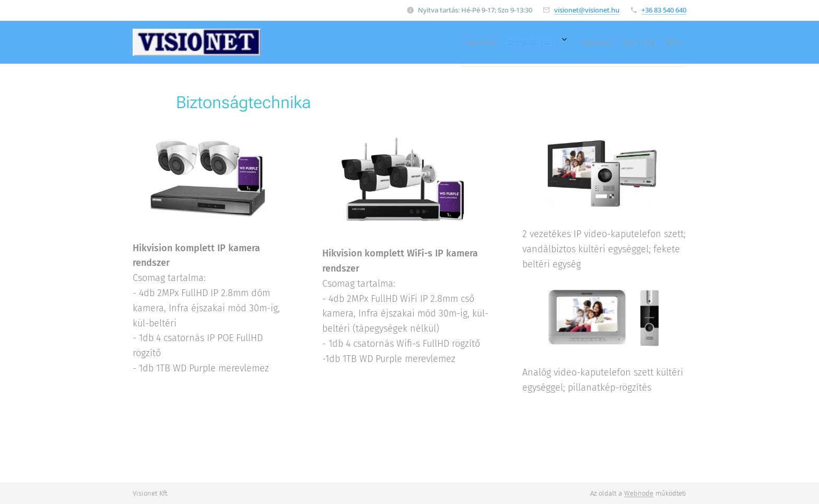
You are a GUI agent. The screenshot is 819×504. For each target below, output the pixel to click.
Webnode (639, 493)
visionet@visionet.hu (587, 10)
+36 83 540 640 (664, 10)
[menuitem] (594, 42)
